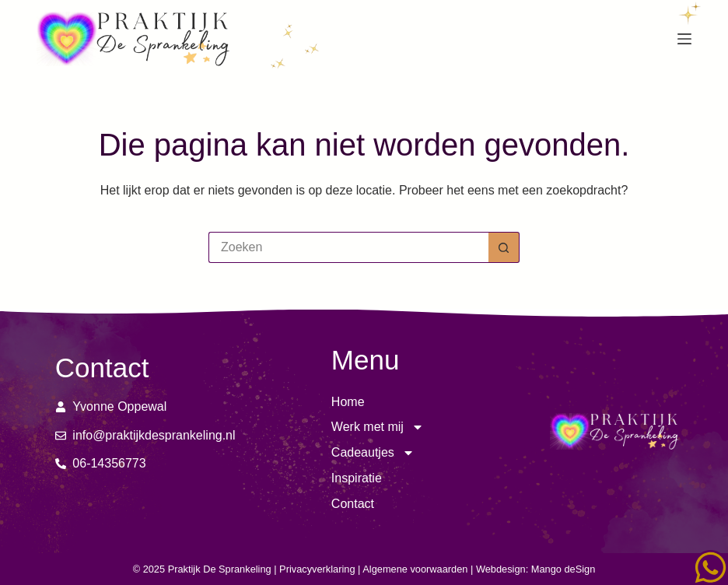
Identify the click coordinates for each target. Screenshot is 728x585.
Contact (353, 504)
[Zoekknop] (504, 247)
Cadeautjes (373, 453)
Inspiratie (357, 478)
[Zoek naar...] (348, 247)
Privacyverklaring (317, 569)
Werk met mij (378, 427)
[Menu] (684, 39)
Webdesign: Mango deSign (535, 569)
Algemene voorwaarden (415, 569)
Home (348, 402)
